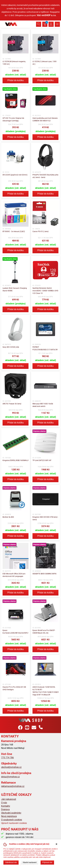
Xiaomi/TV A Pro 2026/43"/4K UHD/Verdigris (14, 688)
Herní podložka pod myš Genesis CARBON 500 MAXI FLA (45, 119)
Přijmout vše (47, 862)
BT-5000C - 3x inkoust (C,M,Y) (14, 231)
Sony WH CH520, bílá (11, 347)
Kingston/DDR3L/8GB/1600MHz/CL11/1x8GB (16, 460)
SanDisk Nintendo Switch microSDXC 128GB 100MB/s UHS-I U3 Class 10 (45, 291)
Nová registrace (9, 816)
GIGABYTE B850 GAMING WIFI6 (44, 574)
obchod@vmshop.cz (11, 767)
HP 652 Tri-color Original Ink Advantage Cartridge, (13, 119)
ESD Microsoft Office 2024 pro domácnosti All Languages (14, 575)
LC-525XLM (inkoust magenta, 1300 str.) (14, 63)
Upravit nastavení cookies (14, 823)
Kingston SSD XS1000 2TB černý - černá (45, 518)
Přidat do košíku (15, 80)
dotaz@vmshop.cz (10, 777)
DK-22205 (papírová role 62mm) (15, 175)
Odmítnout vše (11, 862)
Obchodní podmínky (11, 813)
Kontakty (6, 806)
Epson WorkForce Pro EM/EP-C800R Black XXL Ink (44, 632)
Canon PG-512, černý (41, 231)
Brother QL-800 (8, 517)
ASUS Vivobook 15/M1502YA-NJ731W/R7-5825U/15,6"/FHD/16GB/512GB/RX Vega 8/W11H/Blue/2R (45, 691)
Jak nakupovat (9, 799)
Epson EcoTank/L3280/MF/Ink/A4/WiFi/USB (16, 632)
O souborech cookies (12, 820)
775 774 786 (7, 758)
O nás (4, 803)
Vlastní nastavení (30, 862)
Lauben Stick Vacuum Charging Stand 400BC (15, 289)
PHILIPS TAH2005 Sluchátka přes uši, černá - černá (45, 176)
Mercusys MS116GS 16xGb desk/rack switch (43, 405)
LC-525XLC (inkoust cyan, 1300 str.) (44, 63)
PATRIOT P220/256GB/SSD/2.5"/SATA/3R (45, 348)
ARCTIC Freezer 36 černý (12, 404)
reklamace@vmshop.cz (13, 786)
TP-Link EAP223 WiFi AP (42, 460)
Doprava (5, 809)
